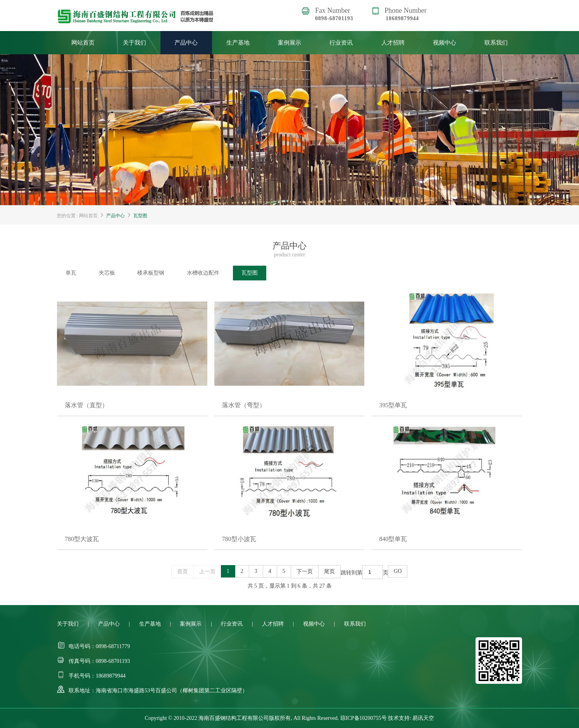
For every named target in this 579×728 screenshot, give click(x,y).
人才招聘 (393, 43)
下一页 (305, 572)
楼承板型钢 (151, 273)
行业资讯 (341, 43)
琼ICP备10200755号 (364, 718)
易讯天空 (423, 718)
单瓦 (71, 273)
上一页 (207, 572)
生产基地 (238, 43)
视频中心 (445, 43)
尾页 (329, 572)
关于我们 (134, 43)
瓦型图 (140, 216)
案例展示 (289, 43)
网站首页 (83, 43)
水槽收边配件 (203, 273)
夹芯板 (107, 273)
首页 (183, 572)
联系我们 (496, 43)
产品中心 (186, 43)
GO (398, 571)
